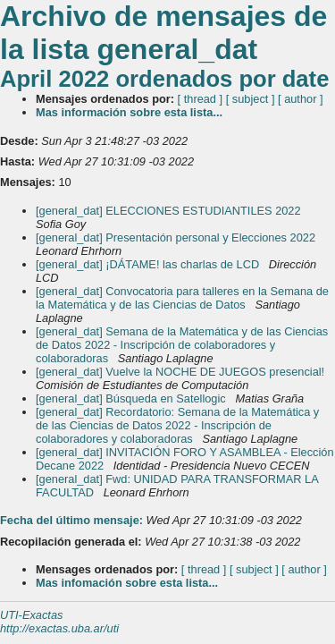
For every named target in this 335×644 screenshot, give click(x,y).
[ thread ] (201, 99)
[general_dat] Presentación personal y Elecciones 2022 (177, 237)
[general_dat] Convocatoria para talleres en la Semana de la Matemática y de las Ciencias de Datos (182, 298)
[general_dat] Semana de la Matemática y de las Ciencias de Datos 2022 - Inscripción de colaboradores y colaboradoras (182, 345)
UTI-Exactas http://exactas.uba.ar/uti (59, 622)
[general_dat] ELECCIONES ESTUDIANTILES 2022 (170, 211)
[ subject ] (251, 99)
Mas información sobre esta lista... (129, 112)
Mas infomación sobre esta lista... (127, 583)
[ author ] (301, 99)
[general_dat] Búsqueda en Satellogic (132, 398)
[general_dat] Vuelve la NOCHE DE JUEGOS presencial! (182, 372)
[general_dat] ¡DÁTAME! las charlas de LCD (149, 264)
